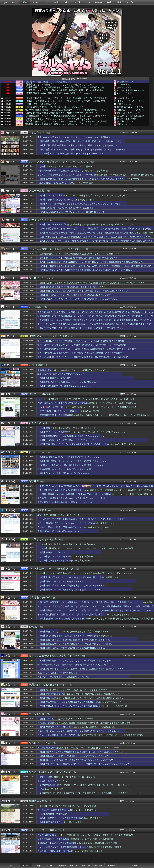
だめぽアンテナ (10, 3)
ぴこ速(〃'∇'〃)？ (125, 82)
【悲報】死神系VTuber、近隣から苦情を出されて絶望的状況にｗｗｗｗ (58, 93)
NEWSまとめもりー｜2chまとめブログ (51, 568)
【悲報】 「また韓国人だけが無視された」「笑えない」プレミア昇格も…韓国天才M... (66, 101)
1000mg (33, 627)
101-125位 (74, 866)
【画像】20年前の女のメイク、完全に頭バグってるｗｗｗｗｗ (54, 107)
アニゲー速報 (123, 84)
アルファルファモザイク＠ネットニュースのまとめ (58, 161)
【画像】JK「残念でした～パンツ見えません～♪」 (48, 82)
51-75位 (50, 866)
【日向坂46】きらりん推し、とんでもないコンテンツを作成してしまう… (59, 119)
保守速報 (34, 481)
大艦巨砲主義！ (38, 510)
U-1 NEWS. (35, 307)
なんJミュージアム (40, 743)
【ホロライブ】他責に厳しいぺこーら (43, 104)
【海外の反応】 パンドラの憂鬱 (48, 336)
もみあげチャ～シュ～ (127, 98)
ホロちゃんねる (124, 104)
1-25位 (26, 866)
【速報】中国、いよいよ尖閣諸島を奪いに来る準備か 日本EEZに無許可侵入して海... (65, 87)
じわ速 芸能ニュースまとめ (130, 107)
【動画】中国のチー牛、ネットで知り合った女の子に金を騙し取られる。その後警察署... (66, 98)
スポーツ (67, 2)
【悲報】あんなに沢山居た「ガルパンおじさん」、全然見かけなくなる (58, 85)
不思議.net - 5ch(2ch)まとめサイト (48, 685)
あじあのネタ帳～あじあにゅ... (131, 90)
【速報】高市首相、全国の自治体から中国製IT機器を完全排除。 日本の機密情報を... (65, 90)
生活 (109, 2)
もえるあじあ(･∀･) (40, 597)
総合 (25, 2)
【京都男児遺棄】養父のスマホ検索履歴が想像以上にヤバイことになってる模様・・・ (66, 116)
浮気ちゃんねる (124, 124)
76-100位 (62, 866)
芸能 (56, 2)
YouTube (98, 2)
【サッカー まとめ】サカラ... (131, 101)
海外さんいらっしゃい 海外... (131, 110)
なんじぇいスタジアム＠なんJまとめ (50, 772)
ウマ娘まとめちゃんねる (43, 539)
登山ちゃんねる (38, 801)
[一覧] (47, 133)
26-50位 (38, 866)
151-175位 (98, 866)
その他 (130, 2)
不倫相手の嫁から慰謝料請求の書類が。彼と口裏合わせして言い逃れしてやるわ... (63, 124)
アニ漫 (77, 2)
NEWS (35, 2)
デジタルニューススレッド (130, 113)
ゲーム (88, 2)
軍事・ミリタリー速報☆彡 (44, 830)
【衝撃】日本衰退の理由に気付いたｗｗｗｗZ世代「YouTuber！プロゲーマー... (62, 113)
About (135, 866)
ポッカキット (37, 132)
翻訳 (119, 2)
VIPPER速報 (36, 365)
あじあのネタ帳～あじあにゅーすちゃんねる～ (56, 249)
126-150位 (86, 866)
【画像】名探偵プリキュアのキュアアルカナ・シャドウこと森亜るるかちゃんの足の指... (66, 122)
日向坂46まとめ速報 (126, 119)
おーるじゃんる (124, 87)
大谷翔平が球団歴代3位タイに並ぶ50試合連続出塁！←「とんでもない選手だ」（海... (65, 110)
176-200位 (111, 866)
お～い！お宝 (37, 452)
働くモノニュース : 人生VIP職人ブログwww (54, 656)
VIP (46, 2)
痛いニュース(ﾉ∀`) (39, 394)
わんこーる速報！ (125, 93)
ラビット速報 (37, 714)
